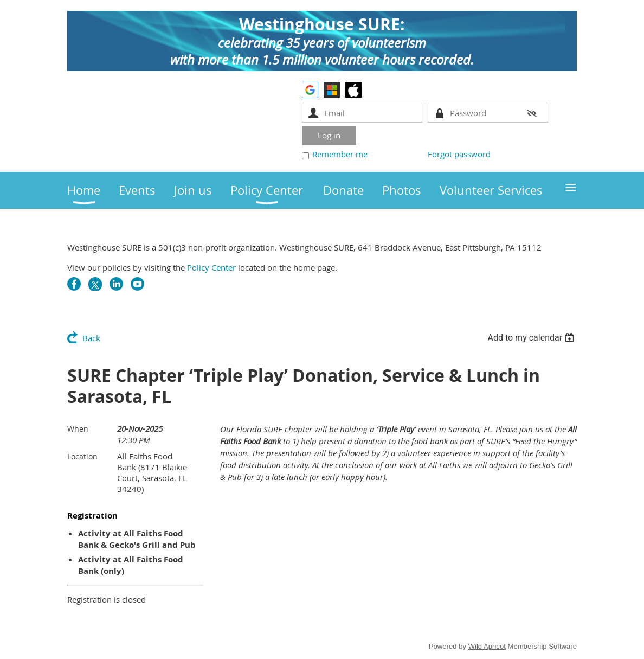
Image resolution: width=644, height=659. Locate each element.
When (78, 429)
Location (82, 456)
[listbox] (532, 338)
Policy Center (211, 267)
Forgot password (459, 154)
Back (91, 338)
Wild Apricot (487, 646)
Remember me (340, 154)
